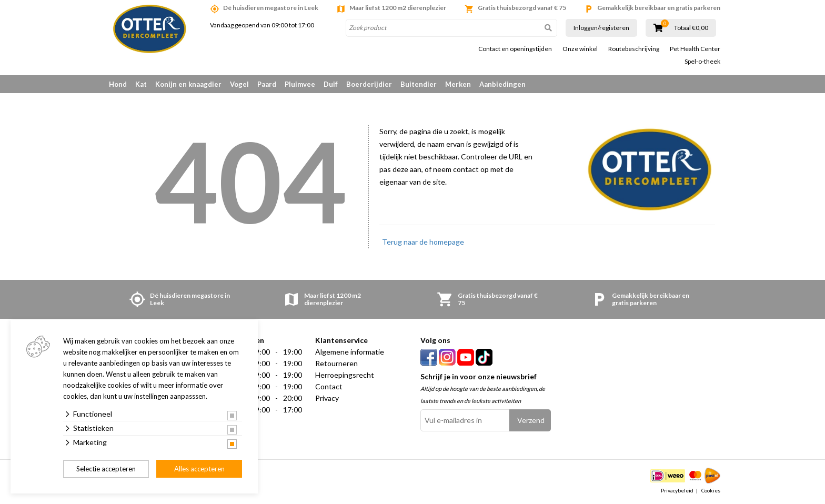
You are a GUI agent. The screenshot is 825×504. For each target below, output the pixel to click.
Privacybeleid (677, 490)
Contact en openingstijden (515, 49)
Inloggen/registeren (601, 28)
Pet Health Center (695, 49)
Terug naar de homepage (423, 242)
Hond (118, 84)
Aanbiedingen (502, 84)
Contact (329, 386)
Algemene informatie (350, 352)
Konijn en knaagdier (188, 84)
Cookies (711, 490)
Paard (267, 84)
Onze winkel (580, 49)
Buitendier (419, 84)
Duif (331, 84)
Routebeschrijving (634, 49)
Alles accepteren (199, 469)
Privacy (327, 398)
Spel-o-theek (702, 62)
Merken (458, 84)
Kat (141, 84)
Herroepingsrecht (345, 375)
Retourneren (336, 363)
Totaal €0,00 (691, 28)
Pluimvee (300, 84)
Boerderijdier (369, 84)
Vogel (239, 84)
